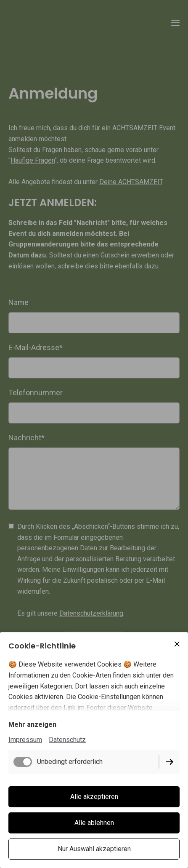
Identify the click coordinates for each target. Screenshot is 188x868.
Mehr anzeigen (32, 725)
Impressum (25, 740)
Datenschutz (67, 740)
